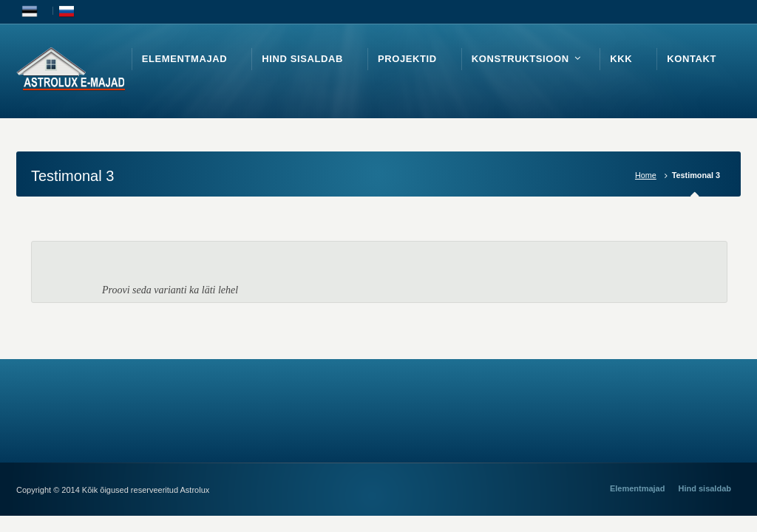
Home (646, 175)
